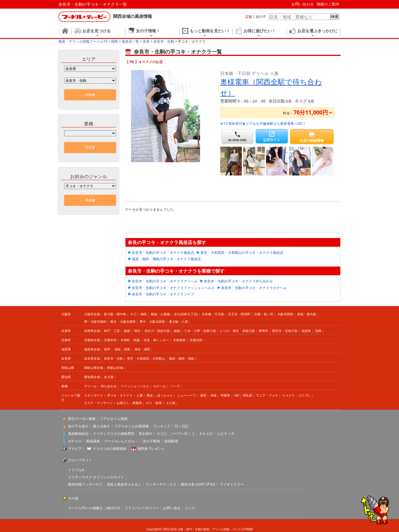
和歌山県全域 (94, 368)
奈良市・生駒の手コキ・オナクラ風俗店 (163, 253)
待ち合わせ (109, 386)
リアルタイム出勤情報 (132, 426)
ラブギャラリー (232, 484)
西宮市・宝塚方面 (285, 331)
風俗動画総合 (78, 434)
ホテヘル (159, 386)
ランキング (162, 426)
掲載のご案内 (328, 4)
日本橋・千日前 (213, 314)
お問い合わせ (303, 4)
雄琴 (107, 349)
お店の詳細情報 (312, 137)
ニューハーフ (187, 395)
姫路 (177, 331)
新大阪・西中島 (115, 314)
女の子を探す (78, 426)
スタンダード (94, 395)
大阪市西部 (285, 314)
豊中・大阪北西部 (152, 321)
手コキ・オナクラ (120, 395)
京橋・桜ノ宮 (264, 314)
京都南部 (179, 340)
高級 (214, 395)
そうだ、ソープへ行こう (176, 434)
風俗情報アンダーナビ (85, 484)
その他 (171, 403)
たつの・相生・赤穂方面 (237, 331)
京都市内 (110, 340)
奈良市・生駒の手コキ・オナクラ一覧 (93, 4)
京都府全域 (92, 340)
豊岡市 (263, 331)
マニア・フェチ (267, 395)
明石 (137, 331)
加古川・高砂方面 (157, 331)
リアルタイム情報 (114, 419)
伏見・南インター (156, 340)
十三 (133, 314)
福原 (127, 331)
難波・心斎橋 (160, 314)
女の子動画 (151, 441)
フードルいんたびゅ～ (121, 441)
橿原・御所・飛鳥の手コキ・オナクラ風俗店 (166, 259)
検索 (335, 17)
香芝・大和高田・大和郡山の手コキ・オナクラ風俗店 (242, 253)
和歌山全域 (115, 368)
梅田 (144, 314)
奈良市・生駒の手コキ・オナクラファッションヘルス (173, 288)
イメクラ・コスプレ (296, 395)
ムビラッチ (226, 434)
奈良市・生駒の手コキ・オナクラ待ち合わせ (238, 281)
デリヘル (90, 386)
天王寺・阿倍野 (239, 314)
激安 (203, 395)
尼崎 (318, 331)
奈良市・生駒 (113, 358)
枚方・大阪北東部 (123, 321)
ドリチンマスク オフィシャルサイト (96, 477)
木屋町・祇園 (130, 340)
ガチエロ (75, 441)
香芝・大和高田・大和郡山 (146, 358)
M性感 (247, 395)
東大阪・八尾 (178, 321)
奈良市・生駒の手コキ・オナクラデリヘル (165, 281)
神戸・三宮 (112, 331)
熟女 (150, 395)
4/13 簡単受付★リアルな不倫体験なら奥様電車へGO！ (263, 123)
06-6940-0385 (237, 136)
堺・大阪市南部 (95, 321)
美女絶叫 (145, 434)
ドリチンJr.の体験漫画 (110, 449)
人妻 (140, 395)
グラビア (75, 449)
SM (236, 395)
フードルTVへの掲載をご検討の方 (94, 508)
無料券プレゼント (151, 449)
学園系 (225, 395)
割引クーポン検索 (82, 419)
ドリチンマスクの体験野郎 (114, 434)
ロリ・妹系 (154, 403)
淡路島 (306, 331)
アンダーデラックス (161, 484)
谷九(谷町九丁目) (186, 314)
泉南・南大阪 (307, 314)
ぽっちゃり (165, 395)
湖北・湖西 (142, 349)
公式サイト (272, 136)
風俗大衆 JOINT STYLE (198, 484)
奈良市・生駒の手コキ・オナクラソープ (163, 294)
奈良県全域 (92, 358)
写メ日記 (182, 426)
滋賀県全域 (92, 349)
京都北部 (196, 340)
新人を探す (102, 426)
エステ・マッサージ (98, 403)
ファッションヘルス (135, 386)
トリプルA (76, 470)
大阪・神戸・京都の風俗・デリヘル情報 (204, 529)
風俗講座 (93, 441)
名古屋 (109, 377)
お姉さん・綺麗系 (129, 403)
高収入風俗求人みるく (124, 484)
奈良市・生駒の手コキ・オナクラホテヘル (254, 288)
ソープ (175, 386)
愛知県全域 (92, 377)
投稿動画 (171, 441)
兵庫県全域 (92, 331)
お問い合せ (172, 508)
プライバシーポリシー (142, 508)
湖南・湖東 (122, 349)
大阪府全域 (92, 314)
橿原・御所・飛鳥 (182, 358)
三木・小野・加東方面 (200, 331)
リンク (190, 508)
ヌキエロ (206, 434)
